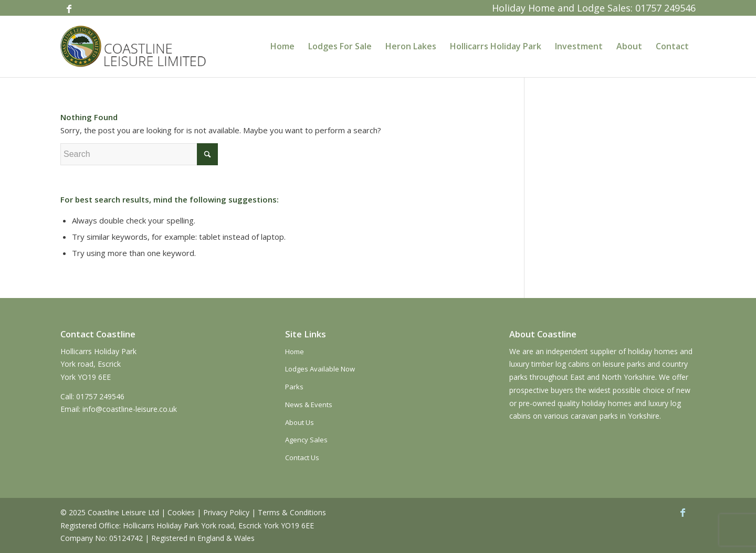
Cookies (181, 512)
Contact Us (302, 458)
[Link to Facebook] (69, 8)
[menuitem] (282, 46)
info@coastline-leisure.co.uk (130, 409)
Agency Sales (306, 440)
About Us (300, 422)
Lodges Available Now (320, 369)
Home (295, 352)
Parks (294, 387)
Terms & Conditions (292, 512)
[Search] (139, 154)
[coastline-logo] (134, 46)
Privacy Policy (226, 512)
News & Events (309, 405)
